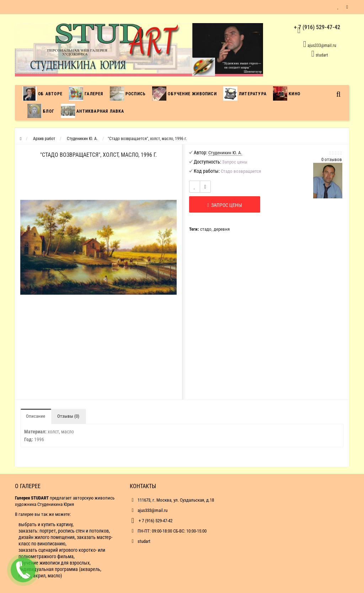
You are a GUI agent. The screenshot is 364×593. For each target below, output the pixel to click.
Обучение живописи (184, 94)
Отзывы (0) (68, 416)
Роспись (128, 94)
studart (322, 55)
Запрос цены (225, 205)
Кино (287, 94)
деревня (222, 229)
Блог (41, 111)
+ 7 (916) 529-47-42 (155, 521)
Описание (36, 416)
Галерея (86, 94)
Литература (245, 94)
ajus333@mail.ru (322, 46)
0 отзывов (332, 159)
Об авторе (44, 94)
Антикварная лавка (93, 111)
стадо (206, 229)
